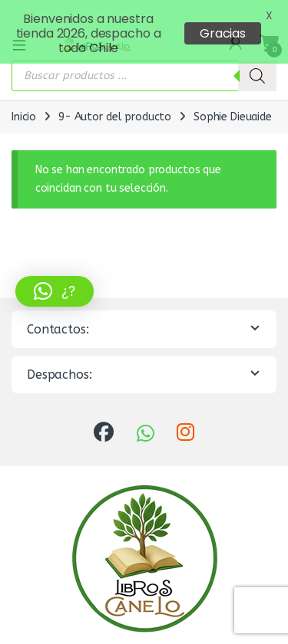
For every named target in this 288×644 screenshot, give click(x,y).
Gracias (223, 33)
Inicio (24, 109)
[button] (55, 291)
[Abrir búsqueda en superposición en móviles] (144, 68)
